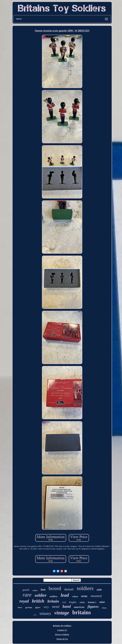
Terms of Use (62, 639)
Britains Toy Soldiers (62, 626)
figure (38, 607)
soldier (41, 595)
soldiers (85, 588)
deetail (69, 589)
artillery (54, 596)
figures (93, 607)
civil (64, 602)
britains (82, 612)
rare (27, 595)
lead (65, 595)
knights (73, 602)
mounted (96, 596)
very (46, 607)
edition (35, 590)
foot (43, 590)
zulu (99, 590)
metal (56, 607)
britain (53, 601)
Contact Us (62, 630)
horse (20, 607)
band (67, 606)
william (75, 597)
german (29, 607)
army (84, 596)
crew (35, 615)
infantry (45, 614)
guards (26, 590)
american (79, 607)
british (38, 601)
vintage (62, 613)
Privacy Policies (62, 634)
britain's (92, 602)
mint (102, 602)
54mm (104, 608)
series (82, 602)
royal (24, 601)
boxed (55, 588)
